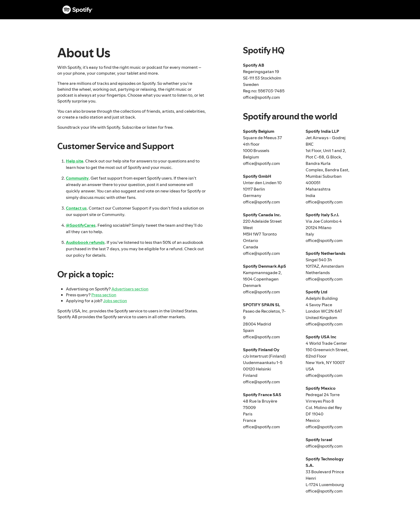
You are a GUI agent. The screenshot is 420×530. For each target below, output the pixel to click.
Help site (75, 161)
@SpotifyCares (81, 225)
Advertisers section (130, 289)
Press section (104, 295)
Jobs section (115, 301)
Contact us (76, 208)
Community (77, 178)
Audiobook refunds (85, 242)
